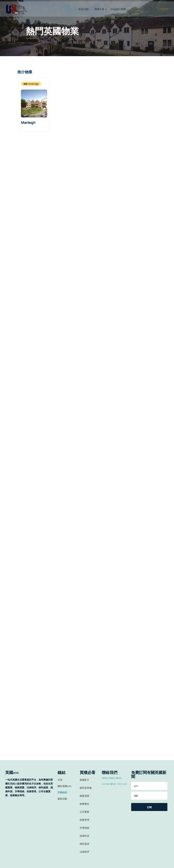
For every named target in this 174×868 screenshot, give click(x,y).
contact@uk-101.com (114, 784)
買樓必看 (99, 13)
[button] (101, 12)
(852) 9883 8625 (112, 778)
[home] (12, 12)
